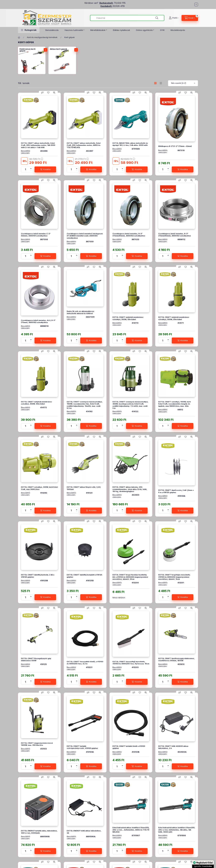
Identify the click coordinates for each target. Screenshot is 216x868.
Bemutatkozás (52, 30)
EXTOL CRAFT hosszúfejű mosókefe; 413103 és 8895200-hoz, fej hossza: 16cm (131, 663)
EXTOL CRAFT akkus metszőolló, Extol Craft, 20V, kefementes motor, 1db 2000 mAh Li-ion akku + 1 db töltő (38, 145)
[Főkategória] (19, 37)
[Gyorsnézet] (54, 93)
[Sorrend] (183, 83)
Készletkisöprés (178, 30)
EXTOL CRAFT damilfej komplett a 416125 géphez (84, 576)
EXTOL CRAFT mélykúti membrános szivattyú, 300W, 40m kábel (36, 403)
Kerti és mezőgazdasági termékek (42, 37)
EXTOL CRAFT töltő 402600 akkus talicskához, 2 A (173, 747)
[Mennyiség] (25, 169)
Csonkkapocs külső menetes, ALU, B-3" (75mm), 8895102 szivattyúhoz (38, 321)
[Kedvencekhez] (48, 93)
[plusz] (31, 168)
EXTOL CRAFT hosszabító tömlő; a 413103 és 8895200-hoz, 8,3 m (85, 663)
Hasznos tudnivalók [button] (74, 30)
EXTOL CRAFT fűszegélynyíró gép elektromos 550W (36, 659)
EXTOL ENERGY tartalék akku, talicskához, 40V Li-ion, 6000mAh (39, 832)
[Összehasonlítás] (42, 93)
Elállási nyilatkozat (121, 30)
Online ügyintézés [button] (144, 30)
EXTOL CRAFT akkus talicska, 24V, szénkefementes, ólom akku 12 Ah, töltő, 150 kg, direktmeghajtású (130, 489)
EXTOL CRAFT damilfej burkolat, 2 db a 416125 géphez (38, 576)
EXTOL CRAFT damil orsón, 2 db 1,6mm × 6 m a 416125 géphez (176, 491)
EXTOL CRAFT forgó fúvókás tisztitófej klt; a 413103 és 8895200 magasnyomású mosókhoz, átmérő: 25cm (130, 577)
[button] (29, 30)
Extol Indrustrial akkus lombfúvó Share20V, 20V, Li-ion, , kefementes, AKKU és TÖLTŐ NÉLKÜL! (131, 830)
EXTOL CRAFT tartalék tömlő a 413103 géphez (129, 747)
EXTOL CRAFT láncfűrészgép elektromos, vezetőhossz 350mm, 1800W (176, 659)
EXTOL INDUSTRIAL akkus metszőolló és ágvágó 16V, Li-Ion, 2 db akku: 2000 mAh (130, 144)
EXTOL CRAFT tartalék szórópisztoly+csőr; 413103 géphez (82, 747)
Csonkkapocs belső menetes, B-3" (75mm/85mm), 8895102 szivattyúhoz (129, 235)
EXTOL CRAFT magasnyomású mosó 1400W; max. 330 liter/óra (37, 744)
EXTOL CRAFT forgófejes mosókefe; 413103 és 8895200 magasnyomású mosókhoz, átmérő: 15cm (174, 577)
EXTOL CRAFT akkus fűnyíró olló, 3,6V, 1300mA (84, 488)
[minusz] (31, 171)
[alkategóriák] (45, 50)
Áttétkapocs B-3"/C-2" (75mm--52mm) (175, 146)
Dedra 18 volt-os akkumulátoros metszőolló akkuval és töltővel (80, 312)
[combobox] (127, 18)
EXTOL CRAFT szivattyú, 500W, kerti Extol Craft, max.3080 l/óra (39, 488)
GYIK (162, 30)
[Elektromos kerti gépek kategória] (32, 60)
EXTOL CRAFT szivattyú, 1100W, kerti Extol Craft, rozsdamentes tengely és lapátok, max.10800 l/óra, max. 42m (174, 404)
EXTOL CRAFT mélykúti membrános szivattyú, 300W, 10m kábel (128, 318)
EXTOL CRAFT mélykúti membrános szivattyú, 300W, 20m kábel (174, 318)
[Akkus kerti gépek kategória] (62, 60)
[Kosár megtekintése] (190, 18)
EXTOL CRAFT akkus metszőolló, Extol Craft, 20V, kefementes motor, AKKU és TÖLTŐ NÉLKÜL (84, 145)
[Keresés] (157, 18)
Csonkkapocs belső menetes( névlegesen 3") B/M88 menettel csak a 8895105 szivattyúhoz (85, 236)
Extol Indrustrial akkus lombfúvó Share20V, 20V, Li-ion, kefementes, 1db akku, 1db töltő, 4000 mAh (177, 830)
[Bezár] (196, 4)
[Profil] (174, 18)
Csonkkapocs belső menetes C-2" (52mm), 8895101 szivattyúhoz (36, 235)
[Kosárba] (45, 169)
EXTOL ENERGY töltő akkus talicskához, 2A (84, 832)
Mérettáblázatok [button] (98, 30)
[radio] (161, 83)
